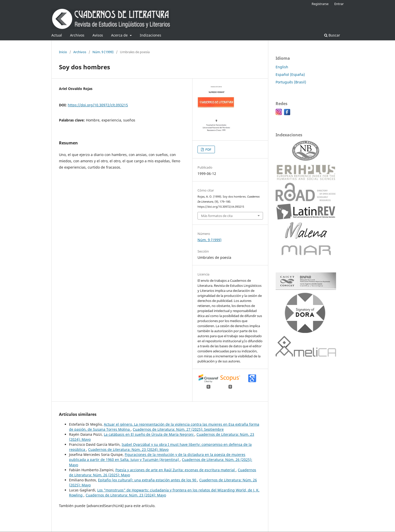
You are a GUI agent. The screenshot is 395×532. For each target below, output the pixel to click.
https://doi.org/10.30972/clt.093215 (98, 105)
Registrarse (320, 4)
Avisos (98, 35)
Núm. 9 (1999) (103, 52)
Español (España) (290, 74)
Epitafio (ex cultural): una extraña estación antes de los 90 (148, 480)
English (282, 67)
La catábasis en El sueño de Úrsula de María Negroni (149, 434)
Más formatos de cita (217, 216)
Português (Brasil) (291, 82)
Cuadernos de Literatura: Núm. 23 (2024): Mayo (128, 449)
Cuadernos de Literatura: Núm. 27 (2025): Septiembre (178, 429)
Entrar (339, 4)
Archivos (77, 35)
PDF (208, 149)
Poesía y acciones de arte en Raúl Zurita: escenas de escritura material (176, 470)
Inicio (63, 52)
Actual (57, 35)
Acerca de (120, 35)
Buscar (332, 35)
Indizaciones (151, 35)
